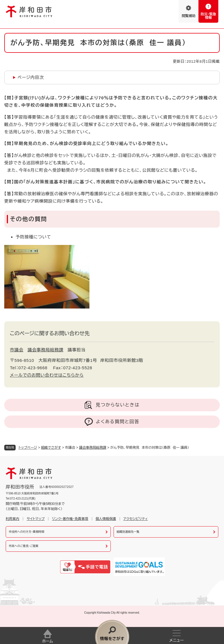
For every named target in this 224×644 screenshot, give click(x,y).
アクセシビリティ (136, 519)
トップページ (28, 448)
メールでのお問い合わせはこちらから (47, 375)
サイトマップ (36, 519)
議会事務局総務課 (93, 448)
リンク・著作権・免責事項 (70, 519)
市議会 (17, 350)
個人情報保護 (106, 519)
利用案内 (12, 519)
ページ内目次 (31, 77)
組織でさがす (51, 448)
